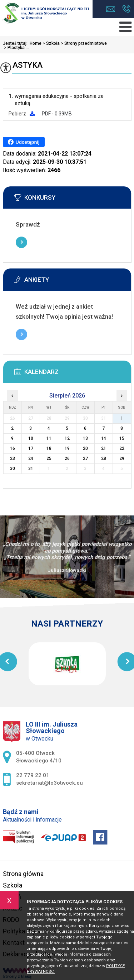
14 (104, 438)
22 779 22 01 (126, 9)
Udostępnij (24, 142)
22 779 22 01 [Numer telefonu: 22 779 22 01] (33, 775)
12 (67, 438)
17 (31, 448)
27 (85, 458)
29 (122, 458)
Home (36, 43)
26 (67, 458)
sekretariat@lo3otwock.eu (111, 9)
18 (49, 448)
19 (67, 448)
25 (49, 458)
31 (31, 468)
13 (85, 438)
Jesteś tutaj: (16, 43)
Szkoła (51, 43)
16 (13, 448)
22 (122, 448)
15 (122, 438)
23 (13, 458)
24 (31, 458)
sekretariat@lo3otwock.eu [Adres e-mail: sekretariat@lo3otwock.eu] (49, 783)
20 (85, 448)
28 (104, 458)
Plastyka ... (16, 48)
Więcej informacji (21, 242)
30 (13, 468)
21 (104, 448)
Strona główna (23, 874)
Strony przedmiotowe (83, 43)
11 (49, 438)
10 (31, 438)
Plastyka (23, 65)
